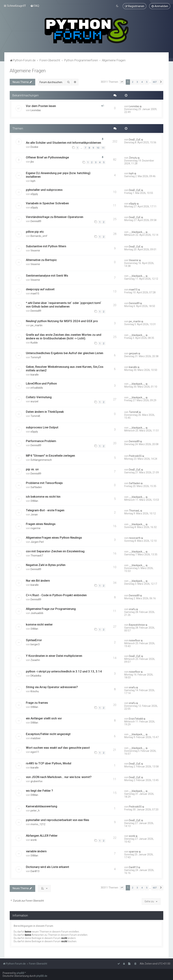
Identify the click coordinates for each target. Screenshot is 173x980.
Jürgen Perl (37, 542)
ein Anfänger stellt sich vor (44, 718)
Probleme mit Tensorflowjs (44, 483)
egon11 (35, 752)
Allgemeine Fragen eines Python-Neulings (54, 538)
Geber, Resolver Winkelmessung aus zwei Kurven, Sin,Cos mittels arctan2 (65, 368)
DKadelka (36, 676)
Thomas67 (37, 556)
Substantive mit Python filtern (46, 246)
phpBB (21, 973)
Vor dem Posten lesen (41, 106)
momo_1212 (38, 824)
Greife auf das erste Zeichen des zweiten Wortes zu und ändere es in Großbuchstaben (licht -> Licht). (64, 336)
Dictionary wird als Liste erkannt (47, 867)
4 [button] (142, 82)
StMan (34, 501)
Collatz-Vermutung (39, 397)
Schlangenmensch (41, 460)
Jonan (34, 515)
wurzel (34, 401)
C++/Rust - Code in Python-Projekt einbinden (56, 595)
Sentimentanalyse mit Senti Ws (47, 276)
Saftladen (36, 487)
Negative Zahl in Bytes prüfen (46, 565)
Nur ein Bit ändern (38, 581)
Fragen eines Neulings (41, 524)
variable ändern (36, 851)
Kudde (34, 343)
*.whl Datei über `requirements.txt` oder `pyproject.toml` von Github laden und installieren (64, 305)
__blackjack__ (137, 232)
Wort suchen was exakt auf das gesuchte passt (58, 748)
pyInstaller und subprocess (44, 190)
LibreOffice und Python (41, 383)
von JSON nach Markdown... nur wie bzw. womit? (59, 777)
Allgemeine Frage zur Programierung (51, 609)
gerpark (133, 353)
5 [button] (147, 82)
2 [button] (133, 82)
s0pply (34, 194)
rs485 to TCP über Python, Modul (49, 763)
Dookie (34, 147)
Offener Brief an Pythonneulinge (47, 157)
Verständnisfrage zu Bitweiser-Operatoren (55, 217)
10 (98, 148)
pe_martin (37, 325)
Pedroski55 (135, 456)
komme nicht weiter (39, 624)
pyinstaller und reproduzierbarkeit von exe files (58, 820)
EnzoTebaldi (136, 719)
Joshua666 (37, 613)
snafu (132, 609)
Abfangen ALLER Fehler (42, 836)
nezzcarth (135, 538)
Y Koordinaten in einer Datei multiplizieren (54, 656)
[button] (122, 82)
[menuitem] (35, 6)
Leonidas (36, 110)
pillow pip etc (35, 232)
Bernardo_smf (39, 236)
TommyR (36, 357)
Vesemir (35, 251)
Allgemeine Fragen (28, 71)
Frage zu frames (37, 703)
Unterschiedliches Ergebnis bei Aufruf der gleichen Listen (65, 353)
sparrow (134, 852)
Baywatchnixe (137, 625)
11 (103, 148)
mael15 (35, 294)
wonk (34, 840)
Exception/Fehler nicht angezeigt (48, 734)
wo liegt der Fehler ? (39, 791)
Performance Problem (41, 441)
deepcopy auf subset (40, 289)
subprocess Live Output (42, 427)
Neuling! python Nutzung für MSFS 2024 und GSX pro (62, 321)
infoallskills (37, 388)
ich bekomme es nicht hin (43, 497)
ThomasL (134, 511)
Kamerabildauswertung (42, 806)
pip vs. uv (32, 469)
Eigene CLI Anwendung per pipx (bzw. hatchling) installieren (58, 175)
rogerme (36, 528)
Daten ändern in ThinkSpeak (45, 412)
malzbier (36, 738)
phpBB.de (42, 976)
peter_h (35, 811)
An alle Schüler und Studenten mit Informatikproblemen (63, 143)
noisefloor (135, 640)
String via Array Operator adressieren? (52, 687)
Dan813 (35, 871)
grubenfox (37, 781)
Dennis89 (36, 221)
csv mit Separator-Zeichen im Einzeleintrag (55, 551)
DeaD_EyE (135, 140)
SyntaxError (34, 640)
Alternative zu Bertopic (41, 260)
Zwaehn (35, 660)
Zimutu (133, 158)
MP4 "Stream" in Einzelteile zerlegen (50, 456)
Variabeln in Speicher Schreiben (47, 203)
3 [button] (137, 82)
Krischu (35, 691)
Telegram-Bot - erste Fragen (45, 510)
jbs (32, 162)
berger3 (35, 644)
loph (33, 181)
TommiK (35, 416)
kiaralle (35, 374)
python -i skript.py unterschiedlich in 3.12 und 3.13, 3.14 (64, 671)
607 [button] (155, 82)
